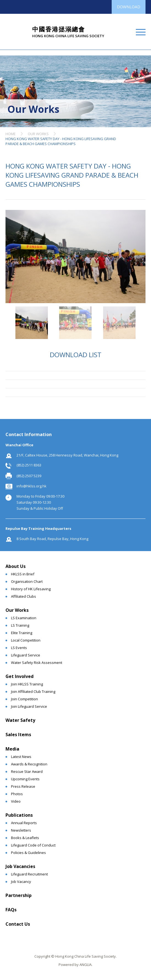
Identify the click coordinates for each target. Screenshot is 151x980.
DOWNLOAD (129, 7)
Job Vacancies (20, 866)
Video (16, 801)
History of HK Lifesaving (31, 589)
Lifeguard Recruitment (29, 874)
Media (12, 749)
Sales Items (18, 735)
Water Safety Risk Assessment (37, 663)
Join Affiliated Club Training (33, 691)
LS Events (19, 648)
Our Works (17, 610)
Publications (19, 815)
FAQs (11, 910)
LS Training (20, 625)
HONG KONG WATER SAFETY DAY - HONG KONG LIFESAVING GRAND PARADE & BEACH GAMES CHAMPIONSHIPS (61, 141)
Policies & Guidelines (28, 853)
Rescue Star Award (27, 771)
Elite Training (22, 633)
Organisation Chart (27, 581)
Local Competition (26, 640)
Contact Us (18, 924)
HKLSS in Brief (23, 574)
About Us (16, 566)
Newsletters (21, 830)
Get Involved (20, 676)
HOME (11, 134)
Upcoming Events (25, 779)
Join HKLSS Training (27, 684)
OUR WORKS (38, 134)
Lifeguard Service (26, 655)
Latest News (21, 757)
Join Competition (24, 699)
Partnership (19, 895)
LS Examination (24, 618)
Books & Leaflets (25, 838)
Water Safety (20, 720)
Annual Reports (24, 823)
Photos (17, 794)
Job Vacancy (21, 882)
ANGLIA (86, 965)
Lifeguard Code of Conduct (33, 845)
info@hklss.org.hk (31, 486)
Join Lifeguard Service (29, 706)
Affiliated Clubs (24, 596)
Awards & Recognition (29, 764)
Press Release (23, 786)
